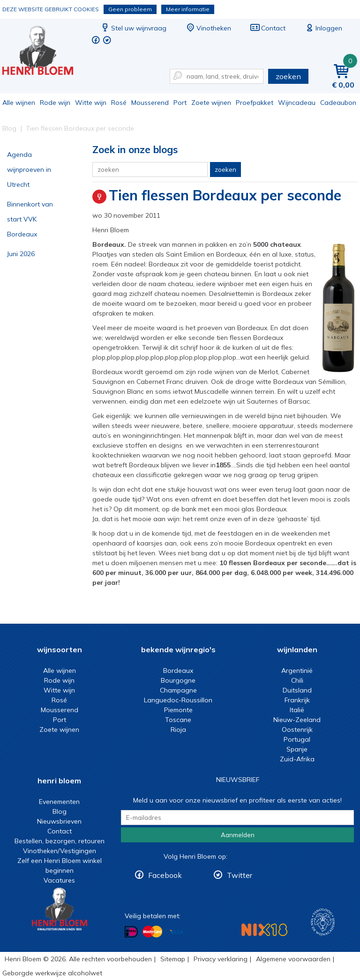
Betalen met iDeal (131, 932)
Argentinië (297, 671)
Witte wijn (91, 103)
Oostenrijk (297, 729)
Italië (297, 710)
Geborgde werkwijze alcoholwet (52, 973)
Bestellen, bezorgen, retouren (60, 841)
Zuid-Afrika (297, 759)
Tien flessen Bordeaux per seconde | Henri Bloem (44, 52)
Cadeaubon (338, 103)
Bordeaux (178, 671)
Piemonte (178, 710)
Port (180, 103)
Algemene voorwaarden (293, 959)
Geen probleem (130, 9)
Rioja (178, 729)
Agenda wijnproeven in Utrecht (29, 169)
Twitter (240, 875)
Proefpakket (255, 103)
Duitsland (297, 690)
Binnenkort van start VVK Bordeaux (30, 219)
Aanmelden (238, 835)
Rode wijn (55, 103)
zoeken (288, 76)
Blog (60, 811)
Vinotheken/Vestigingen (60, 851)
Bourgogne (178, 680)
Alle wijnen (19, 103)
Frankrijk (297, 700)
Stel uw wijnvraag (133, 28)
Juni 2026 (21, 254)
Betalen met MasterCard (152, 932)
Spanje (297, 749)
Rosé (119, 103)
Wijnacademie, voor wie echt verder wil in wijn (323, 922)
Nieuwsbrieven (59, 821)
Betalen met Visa (176, 932)
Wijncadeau (297, 103)
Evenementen (59, 802)
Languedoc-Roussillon (178, 700)
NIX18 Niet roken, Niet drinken (264, 930)
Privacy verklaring (221, 959)
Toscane (178, 720)
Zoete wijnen (211, 103)
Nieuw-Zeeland (297, 720)
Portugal (297, 739)
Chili (297, 680)
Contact (268, 28)
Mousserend (150, 103)
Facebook (165, 875)
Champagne (178, 690)
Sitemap (173, 959)
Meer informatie (188, 9)
